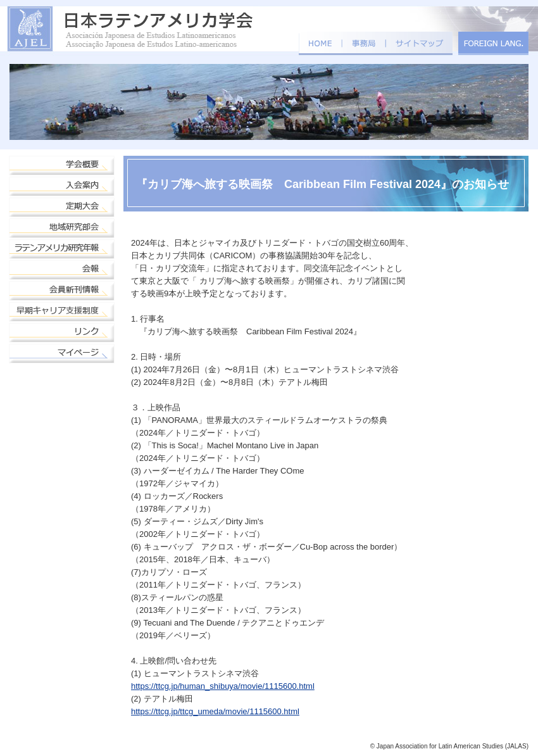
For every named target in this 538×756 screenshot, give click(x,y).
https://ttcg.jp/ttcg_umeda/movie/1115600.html (215, 711)
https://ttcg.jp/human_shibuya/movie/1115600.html (223, 686)
